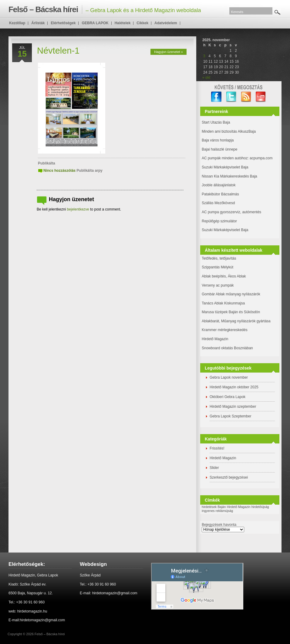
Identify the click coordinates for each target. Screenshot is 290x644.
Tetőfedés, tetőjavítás (219, 258)
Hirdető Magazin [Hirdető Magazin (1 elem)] (239, 507)
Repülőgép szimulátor (219, 221)
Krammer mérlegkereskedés (225, 330)
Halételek (123, 23)
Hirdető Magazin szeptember (233, 407)
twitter (231, 97)
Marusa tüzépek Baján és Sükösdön (231, 312)
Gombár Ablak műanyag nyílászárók (231, 294)
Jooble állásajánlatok (219, 185)
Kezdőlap (17, 23)
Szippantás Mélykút (217, 267)
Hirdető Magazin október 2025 (234, 387)
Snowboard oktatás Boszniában (227, 348)
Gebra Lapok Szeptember (230, 416)
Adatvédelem (166, 23)
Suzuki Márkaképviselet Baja (225, 167)
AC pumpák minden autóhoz (225, 158)
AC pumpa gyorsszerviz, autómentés (231, 212)
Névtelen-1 (58, 51)
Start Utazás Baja (216, 122)
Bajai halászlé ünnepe (219, 149)
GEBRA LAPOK (95, 23)
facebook (216, 97)
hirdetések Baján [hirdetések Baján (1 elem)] (214, 507)
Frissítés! (217, 448)
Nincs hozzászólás (59, 171)
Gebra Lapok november (229, 377)
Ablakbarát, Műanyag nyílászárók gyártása (236, 321)
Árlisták (38, 23)
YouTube (261, 97)
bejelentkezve (78, 209)
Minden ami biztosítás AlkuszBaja (229, 131)
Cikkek (142, 23)
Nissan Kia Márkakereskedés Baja (229, 176)
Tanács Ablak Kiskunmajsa (223, 303)
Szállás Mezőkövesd (218, 203)
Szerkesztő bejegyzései (229, 477)
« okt (206, 78)
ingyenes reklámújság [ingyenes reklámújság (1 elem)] (217, 511)
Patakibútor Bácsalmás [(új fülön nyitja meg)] (220, 194)
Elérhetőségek (63, 23)
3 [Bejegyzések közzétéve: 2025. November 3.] (204, 56)
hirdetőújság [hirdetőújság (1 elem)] (260, 507)
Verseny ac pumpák (218, 285)
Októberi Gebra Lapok (228, 397)
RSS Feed (246, 97)
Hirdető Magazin (215, 339)
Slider (214, 468)
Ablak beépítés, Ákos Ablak (224, 276)
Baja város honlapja (218, 140)
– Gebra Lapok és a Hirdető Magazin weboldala (105, 9)
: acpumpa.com (260, 158)
